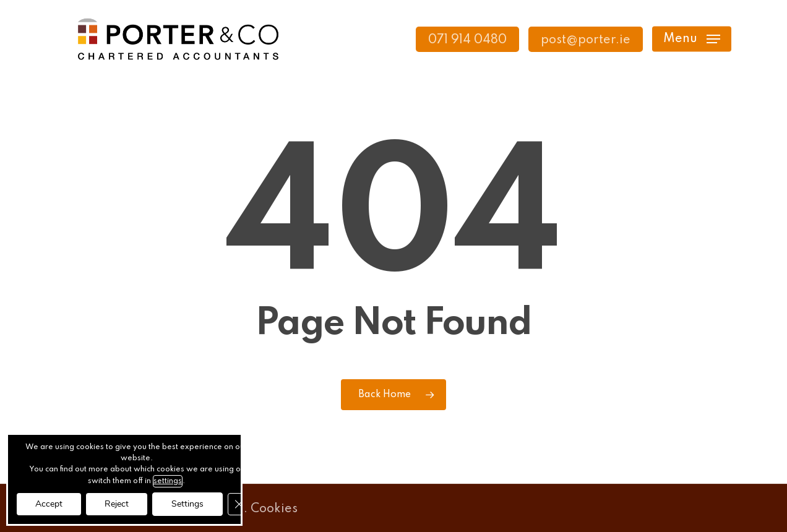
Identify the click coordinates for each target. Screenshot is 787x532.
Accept (49, 504)
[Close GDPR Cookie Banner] (239, 504)
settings (168, 481)
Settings (187, 504)
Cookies (274, 509)
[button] (692, 39)
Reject (117, 504)
